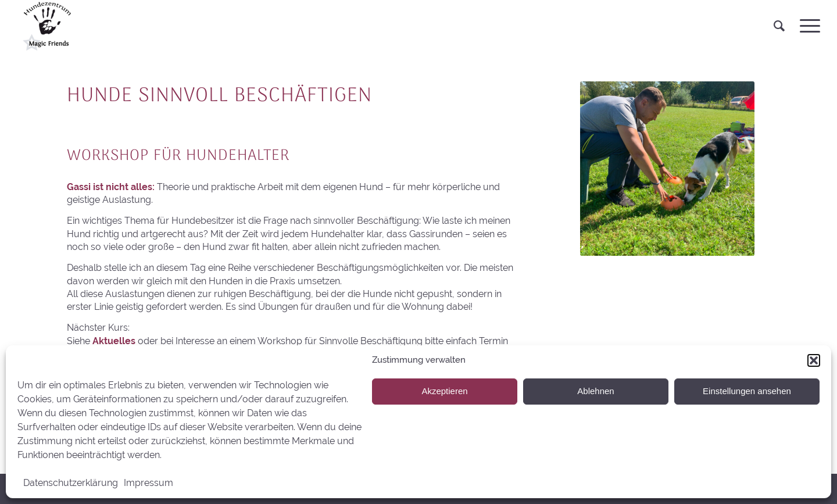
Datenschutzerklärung (71, 483)
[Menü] (806, 26)
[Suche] (779, 26)
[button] (814, 360)
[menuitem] (779, 26)
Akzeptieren (444, 391)
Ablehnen (595, 391)
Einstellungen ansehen (747, 391)
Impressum (149, 483)
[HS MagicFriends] (46, 26)
